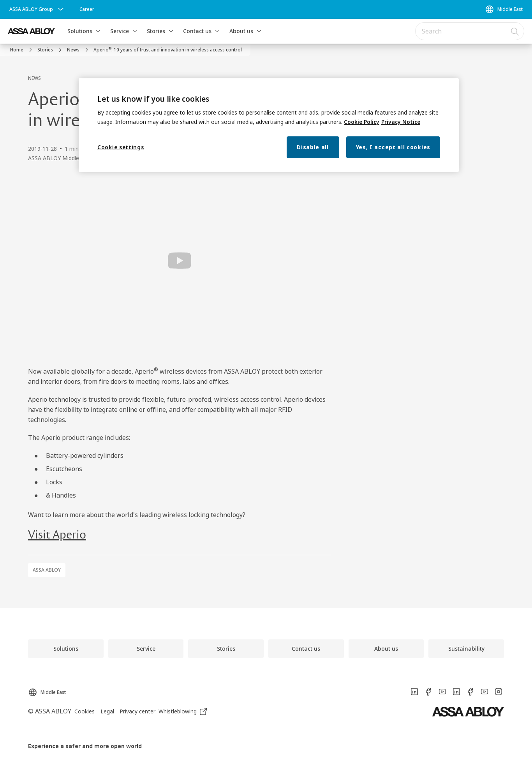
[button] (98, 31)
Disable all (313, 147)
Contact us (197, 31)
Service (120, 31)
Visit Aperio (57, 535)
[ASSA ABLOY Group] (37, 9)
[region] (269, 125)
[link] (87, 9)
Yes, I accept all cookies (393, 147)
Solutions (80, 31)
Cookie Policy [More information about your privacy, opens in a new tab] (362, 122)
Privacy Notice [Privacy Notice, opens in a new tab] (401, 122)
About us (241, 31)
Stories (156, 31)
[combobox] (470, 31)
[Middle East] (504, 9)
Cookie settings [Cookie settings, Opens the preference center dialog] (121, 147)
